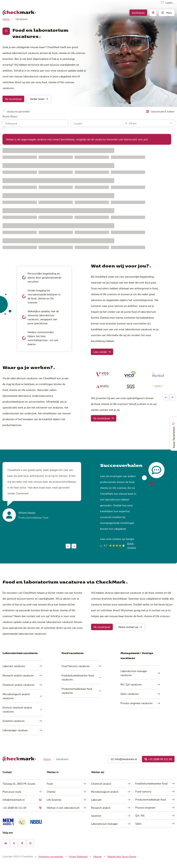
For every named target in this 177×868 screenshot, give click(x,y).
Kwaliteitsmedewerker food (151, 789)
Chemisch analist (101, 789)
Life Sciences (54, 805)
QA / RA (140, 821)
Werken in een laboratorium (63, 813)
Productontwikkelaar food (151, 805)
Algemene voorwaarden (51, 862)
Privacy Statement (78, 862)
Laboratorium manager (104, 829)
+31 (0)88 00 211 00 (14, 813)
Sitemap (97, 862)
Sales (138, 829)
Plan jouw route (12, 797)
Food (50, 789)
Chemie (51, 797)
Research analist (101, 813)
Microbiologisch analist (105, 797)
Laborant (96, 805)
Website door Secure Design (122, 862)
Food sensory (143, 797)
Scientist (96, 821)
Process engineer (145, 813)
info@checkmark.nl (14, 805)
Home (6, 19)
